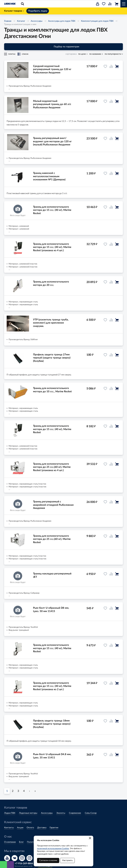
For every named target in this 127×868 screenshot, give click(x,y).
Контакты (9, 828)
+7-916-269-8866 (24, 864)
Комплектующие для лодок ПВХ (97, 21)
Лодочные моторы (28, 813)
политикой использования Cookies (53, 848)
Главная (8, 21)
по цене (82, 54)
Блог (21, 842)
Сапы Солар (91, 813)
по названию (95, 54)
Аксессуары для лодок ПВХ (62, 21)
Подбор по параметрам (64, 47)
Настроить (67, 860)
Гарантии (54, 828)
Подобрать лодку (38, 11)
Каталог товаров (14, 11)
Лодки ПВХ (10, 813)
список (25, 54)
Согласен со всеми (48, 860)
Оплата (30, 828)
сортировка (71, 54)
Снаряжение (75, 813)
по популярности (113, 54)
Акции (20, 828)
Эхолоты (61, 813)
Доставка (42, 828)
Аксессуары (37, 21)
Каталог (21, 21)
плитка (12, 54)
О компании (10, 842)
